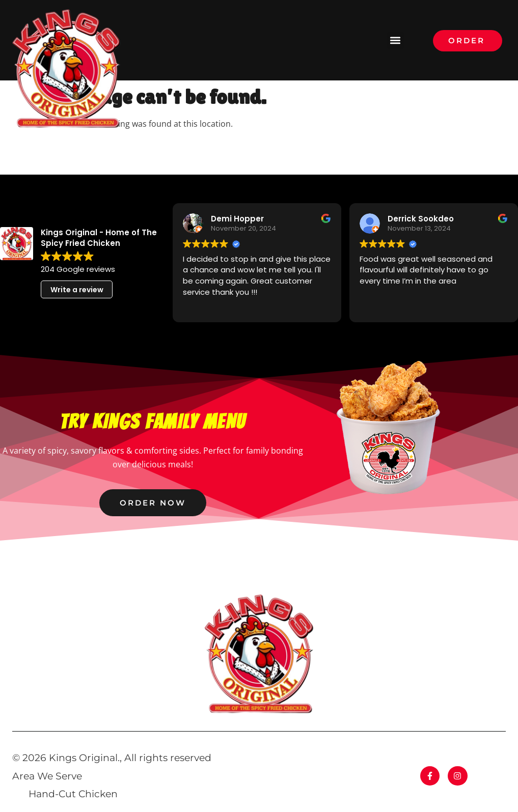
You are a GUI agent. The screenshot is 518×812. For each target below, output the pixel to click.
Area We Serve (47, 776)
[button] (396, 40)
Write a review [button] (77, 290)
